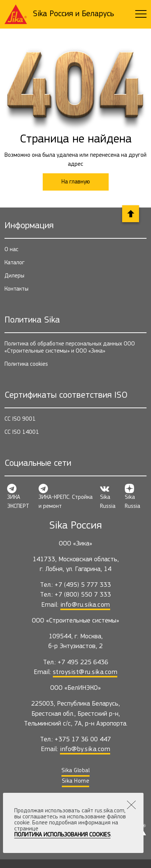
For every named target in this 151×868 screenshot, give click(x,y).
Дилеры (14, 276)
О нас (11, 250)
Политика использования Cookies (62, 835)
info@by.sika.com (85, 749)
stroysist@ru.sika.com (85, 672)
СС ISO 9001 (20, 419)
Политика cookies (26, 364)
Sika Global (76, 771)
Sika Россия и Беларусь (73, 14)
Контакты (16, 289)
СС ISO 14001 (22, 432)
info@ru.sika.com (85, 605)
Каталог (15, 263)
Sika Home (76, 781)
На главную (76, 182)
